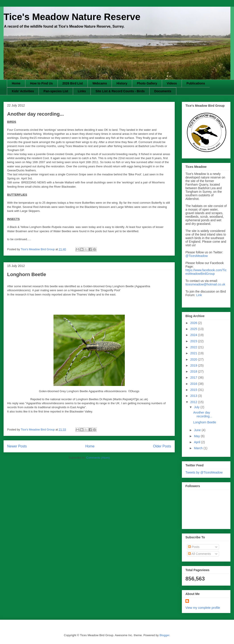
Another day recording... (35, 114)
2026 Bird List (73, 83)
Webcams (100, 83)
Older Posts (162, 446)
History (122, 83)
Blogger (164, 635)
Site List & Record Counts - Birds (120, 91)
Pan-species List (56, 91)
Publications (196, 83)
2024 (194, 335)
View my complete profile (203, 608)
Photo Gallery (147, 83)
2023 (194, 341)
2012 (194, 402)
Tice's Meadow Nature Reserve (72, 17)
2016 (194, 384)
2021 (194, 353)
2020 (194, 359)
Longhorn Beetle (27, 274)
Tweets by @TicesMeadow (204, 472)
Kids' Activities (23, 91)
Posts (194, 547)
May (197, 436)
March (199, 448)
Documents (163, 91)
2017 (194, 377)
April (197, 442)
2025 (194, 329)
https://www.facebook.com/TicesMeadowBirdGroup (206, 272)
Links (82, 91)
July (197, 407)
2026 (194, 323)
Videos (172, 83)
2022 (194, 347)
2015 (194, 390)
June (198, 430)
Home (16, 83)
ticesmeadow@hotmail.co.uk (205, 284)
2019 (194, 365)
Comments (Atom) (98, 458)
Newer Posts (17, 446)
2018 (194, 371)
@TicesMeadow (197, 256)
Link (199, 295)
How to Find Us (41, 83)
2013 (194, 396)
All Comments (199, 554)
